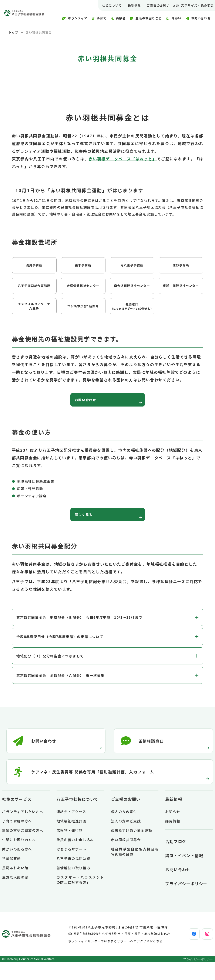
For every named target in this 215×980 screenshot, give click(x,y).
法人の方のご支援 (126, 839)
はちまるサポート (72, 867)
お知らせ (173, 829)
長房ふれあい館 (15, 885)
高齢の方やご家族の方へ (23, 848)
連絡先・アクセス (71, 829)
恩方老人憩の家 (15, 895)
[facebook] (183, 952)
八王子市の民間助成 (73, 876)
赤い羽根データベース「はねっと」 (123, 159)
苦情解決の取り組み (73, 885)
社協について (107, 5)
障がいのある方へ (17, 867)
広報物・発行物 (70, 848)
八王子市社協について (78, 817)
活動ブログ (176, 859)
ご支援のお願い (153, 5)
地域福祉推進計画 (72, 839)
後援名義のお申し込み (75, 857)
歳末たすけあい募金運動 (132, 848)
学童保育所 (11, 876)
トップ (13, 32)
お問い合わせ (90, 402)
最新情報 (129, 5)
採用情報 (173, 839)
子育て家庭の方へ (17, 839)
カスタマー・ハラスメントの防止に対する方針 (80, 897)
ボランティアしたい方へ (23, 829)
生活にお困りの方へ (19, 857)
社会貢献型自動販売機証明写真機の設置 (135, 869)
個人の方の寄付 (124, 829)
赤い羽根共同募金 (126, 857)
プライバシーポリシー (186, 901)
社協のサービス (17, 817)
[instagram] (204, 952)
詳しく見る (88, 520)
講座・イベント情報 (184, 873)
